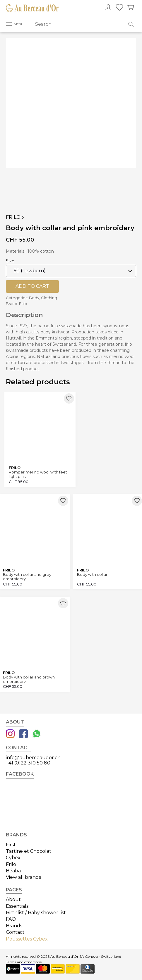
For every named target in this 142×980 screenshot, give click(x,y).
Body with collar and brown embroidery (29, 679)
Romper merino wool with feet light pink (38, 474)
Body (34, 298)
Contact (15, 932)
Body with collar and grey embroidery (27, 577)
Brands (14, 926)
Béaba (13, 871)
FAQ (11, 919)
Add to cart (32, 286)
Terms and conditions (24, 962)
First (11, 845)
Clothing (49, 298)
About (13, 899)
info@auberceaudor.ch (33, 758)
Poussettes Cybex (27, 939)
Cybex (13, 858)
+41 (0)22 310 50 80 (28, 763)
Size (10, 261)
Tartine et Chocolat (29, 851)
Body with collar (92, 575)
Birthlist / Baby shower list (36, 913)
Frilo (16, 217)
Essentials (17, 906)
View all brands (23, 877)
